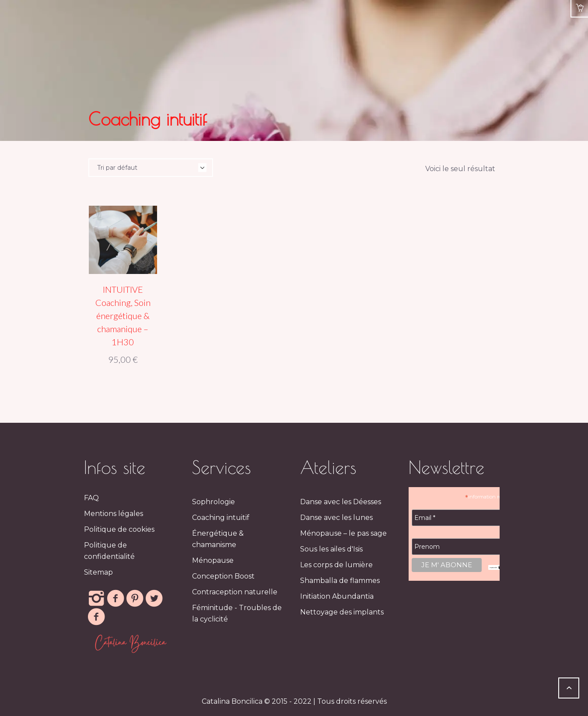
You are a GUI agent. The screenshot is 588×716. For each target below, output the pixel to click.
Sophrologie (213, 502)
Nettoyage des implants (342, 612)
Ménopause (213, 560)
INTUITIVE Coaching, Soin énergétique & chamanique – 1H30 (123, 316)
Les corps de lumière (336, 565)
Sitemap (98, 572)
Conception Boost (223, 576)
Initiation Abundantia (337, 596)
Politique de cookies (119, 529)
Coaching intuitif (221, 518)
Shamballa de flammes (340, 581)
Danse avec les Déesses (341, 502)
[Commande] (151, 168)
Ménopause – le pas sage (343, 533)
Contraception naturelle (235, 592)
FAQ (91, 498)
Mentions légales (114, 514)
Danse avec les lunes (336, 518)
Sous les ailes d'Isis (331, 549)
